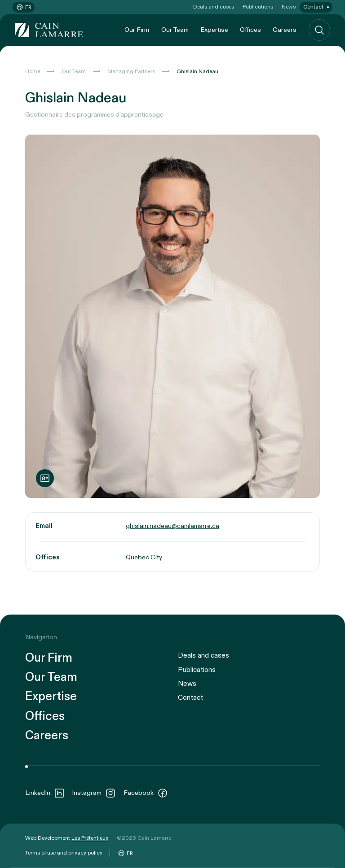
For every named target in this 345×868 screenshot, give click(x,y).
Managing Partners (131, 71)
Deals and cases (214, 7)
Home (33, 71)
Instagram (94, 793)
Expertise (214, 30)
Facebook (146, 793)
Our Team (175, 30)
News (289, 7)
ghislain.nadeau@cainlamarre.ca (172, 526)
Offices (250, 30)
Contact (313, 7)
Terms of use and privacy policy (64, 853)
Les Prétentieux (90, 838)
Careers (285, 30)
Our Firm (137, 30)
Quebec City (144, 557)
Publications (258, 7)
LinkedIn (45, 793)
